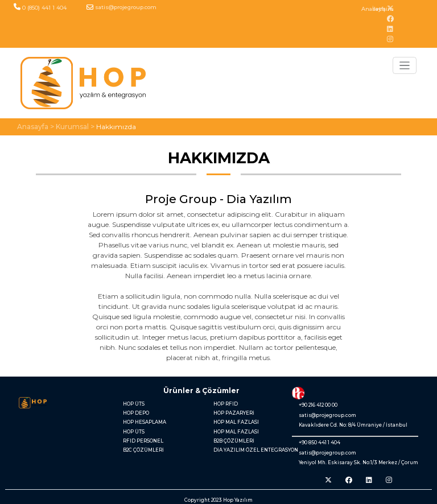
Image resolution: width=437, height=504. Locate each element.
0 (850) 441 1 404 (44, 8)
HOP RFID (226, 404)
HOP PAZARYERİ (234, 413)
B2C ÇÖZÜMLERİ (143, 450)
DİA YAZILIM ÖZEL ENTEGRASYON (250, 450)
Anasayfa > (36, 127)
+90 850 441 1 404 (319, 443)
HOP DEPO (136, 413)
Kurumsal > (75, 127)
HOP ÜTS (134, 404)
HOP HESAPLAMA (145, 422)
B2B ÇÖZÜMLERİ (234, 441)
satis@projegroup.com (126, 7)
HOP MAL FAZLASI (236, 422)
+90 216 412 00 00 (318, 405)
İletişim (383, 9)
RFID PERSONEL (143, 441)
